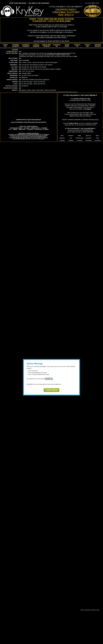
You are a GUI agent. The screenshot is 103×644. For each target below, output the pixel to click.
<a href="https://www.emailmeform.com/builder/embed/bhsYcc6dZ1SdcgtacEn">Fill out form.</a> (51, 375)
